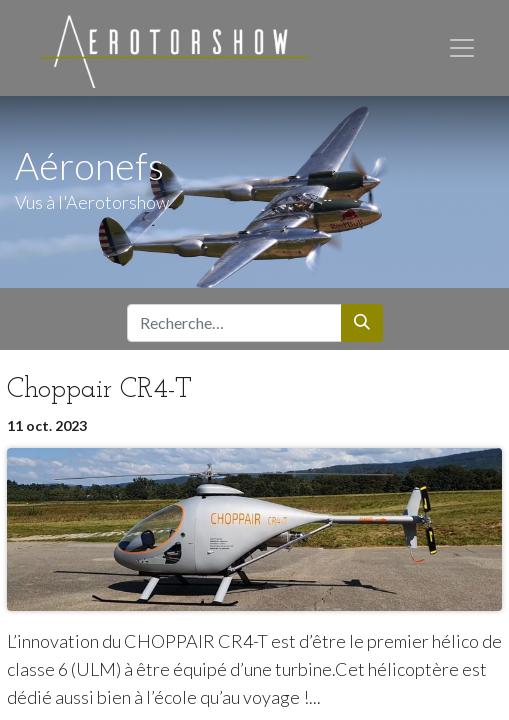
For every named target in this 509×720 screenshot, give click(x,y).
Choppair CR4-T (99, 390)
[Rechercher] (362, 323)
